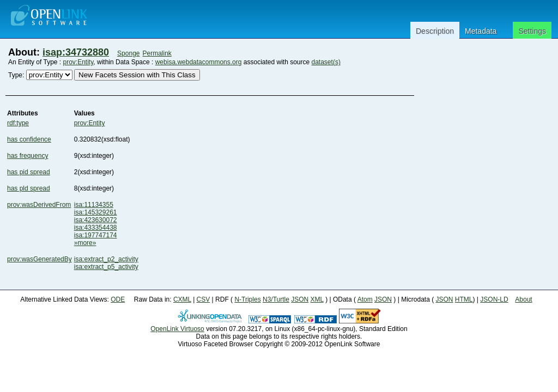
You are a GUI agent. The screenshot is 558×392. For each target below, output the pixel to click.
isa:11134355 (94, 205)
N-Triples (247, 299)
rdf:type (18, 123)
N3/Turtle (276, 299)
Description (435, 31)
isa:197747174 (96, 235)
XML (317, 299)
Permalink (157, 53)
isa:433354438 (96, 228)
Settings (532, 31)
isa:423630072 (96, 220)
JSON (300, 299)
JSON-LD (494, 299)
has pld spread (29, 188)
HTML (464, 299)
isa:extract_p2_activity (106, 259)
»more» (85, 243)
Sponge (128, 53)
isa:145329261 (96, 212)
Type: (16, 75)
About (523, 299)
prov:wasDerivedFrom (39, 205)
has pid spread (29, 172)
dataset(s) (326, 62)
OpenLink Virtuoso (177, 329)
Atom (365, 299)
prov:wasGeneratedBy (40, 259)
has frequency (28, 156)
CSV (204, 299)
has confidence (29, 139)
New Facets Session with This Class (137, 75)
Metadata (481, 31)
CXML (182, 299)
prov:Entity (78, 62)
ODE (118, 299)
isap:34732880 (76, 52)
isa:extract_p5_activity (106, 267)
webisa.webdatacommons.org (199, 62)
